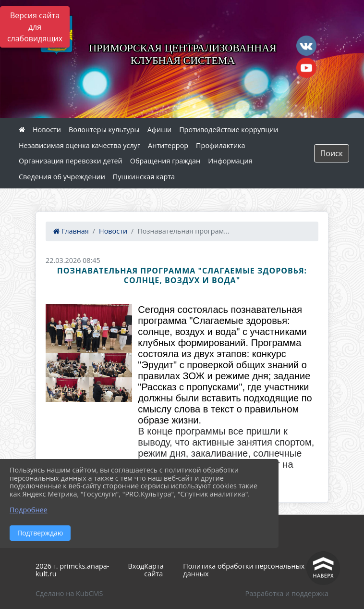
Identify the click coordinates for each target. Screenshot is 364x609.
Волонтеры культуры (104, 130)
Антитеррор (168, 145)
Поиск (332, 153)
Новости (47, 130)
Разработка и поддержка (287, 593)
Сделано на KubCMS (69, 593)
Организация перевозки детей (71, 161)
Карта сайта (154, 570)
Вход (136, 566)
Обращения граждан (165, 161)
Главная (71, 231)
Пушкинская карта (144, 177)
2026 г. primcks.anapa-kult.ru (72, 570)
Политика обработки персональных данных (244, 570)
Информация (230, 161)
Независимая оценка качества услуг (79, 145)
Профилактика (220, 145)
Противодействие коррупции (229, 130)
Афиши (160, 130)
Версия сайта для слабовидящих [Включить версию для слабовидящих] (35, 27)
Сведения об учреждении (62, 177)
